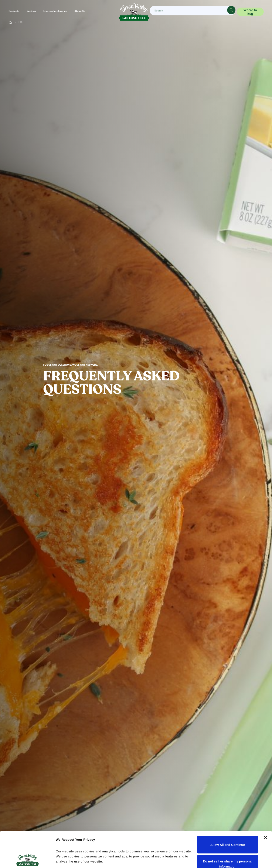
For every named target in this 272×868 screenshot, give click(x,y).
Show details (66, 860)
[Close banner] (265, 804)
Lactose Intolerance (55, 11)
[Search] (231, 12)
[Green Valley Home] (134, 12)
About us (80, 11)
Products (14, 11)
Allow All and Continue (228, 811)
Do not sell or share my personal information (228, 830)
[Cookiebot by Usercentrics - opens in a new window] (28, 860)
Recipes (31, 11)
